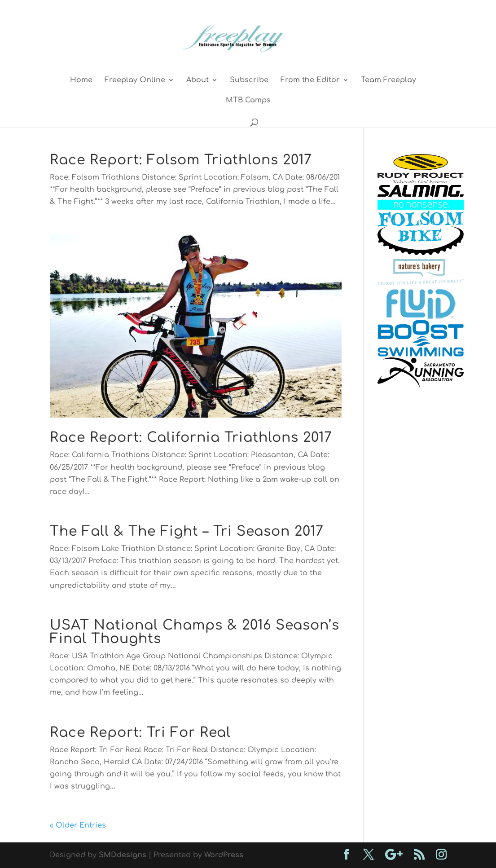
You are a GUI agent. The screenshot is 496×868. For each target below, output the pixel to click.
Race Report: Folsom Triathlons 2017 (181, 160)
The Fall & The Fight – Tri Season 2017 (187, 531)
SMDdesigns (123, 855)
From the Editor (310, 80)
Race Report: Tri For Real (140, 733)
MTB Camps (248, 101)
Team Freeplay (388, 80)
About (198, 80)
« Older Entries (78, 825)
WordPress (224, 855)
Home (81, 80)
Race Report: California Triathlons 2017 (191, 438)
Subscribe (249, 80)
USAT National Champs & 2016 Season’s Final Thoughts (195, 632)
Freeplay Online (135, 80)
